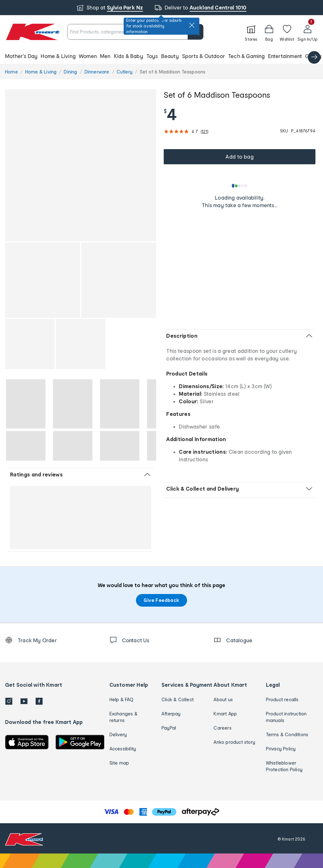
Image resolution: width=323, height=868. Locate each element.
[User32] (307, 32)
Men (105, 56)
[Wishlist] (287, 32)
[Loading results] (240, 186)
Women (88, 56)
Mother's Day (21, 56)
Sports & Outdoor (203, 56)
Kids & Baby (129, 56)
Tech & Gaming (247, 56)
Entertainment (285, 56)
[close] (192, 25)
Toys (152, 56)
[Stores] (251, 32)
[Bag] (269, 32)
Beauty (170, 56)
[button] (161, 56)
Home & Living (58, 56)
